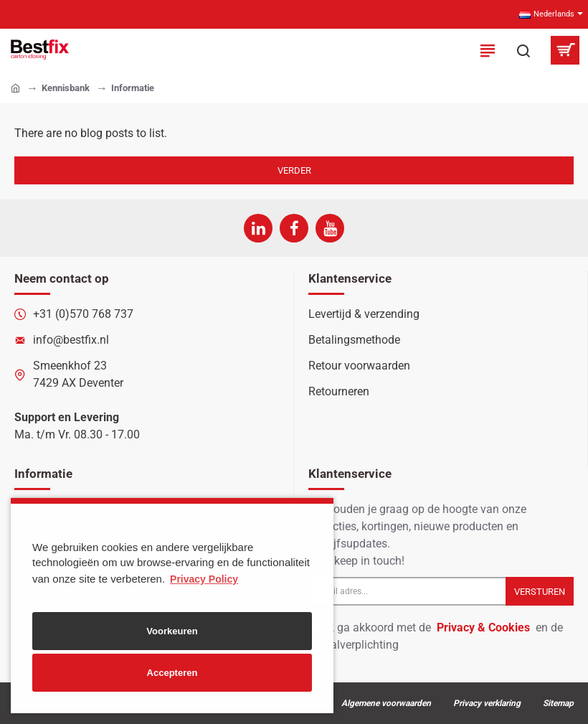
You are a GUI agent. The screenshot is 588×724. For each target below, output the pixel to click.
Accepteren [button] (172, 673)
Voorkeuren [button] (172, 631)
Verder (294, 170)
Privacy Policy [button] (204, 579)
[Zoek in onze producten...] (523, 50)
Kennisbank (66, 88)
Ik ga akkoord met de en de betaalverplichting (436, 635)
